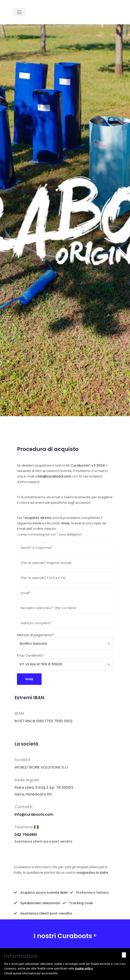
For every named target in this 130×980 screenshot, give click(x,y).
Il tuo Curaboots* (30, 655)
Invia (29, 679)
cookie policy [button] (84, 968)
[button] (124, 955)
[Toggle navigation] (19, 12)
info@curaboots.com (55, 476)
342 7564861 (26, 835)
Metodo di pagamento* (36, 635)
